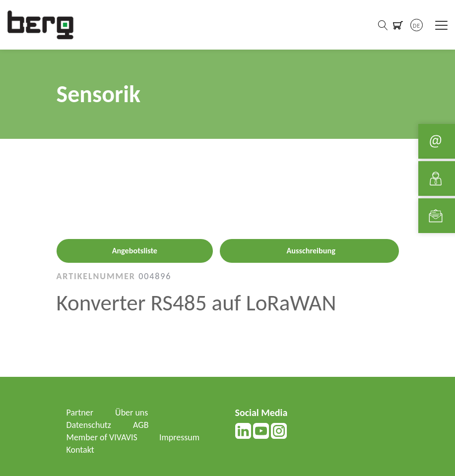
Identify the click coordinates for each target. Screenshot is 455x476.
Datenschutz (89, 425)
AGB (141, 425)
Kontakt (80, 450)
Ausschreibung (311, 251)
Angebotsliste (135, 251)
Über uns (131, 413)
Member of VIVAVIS (102, 437)
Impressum (179, 437)
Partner (80, 413)
